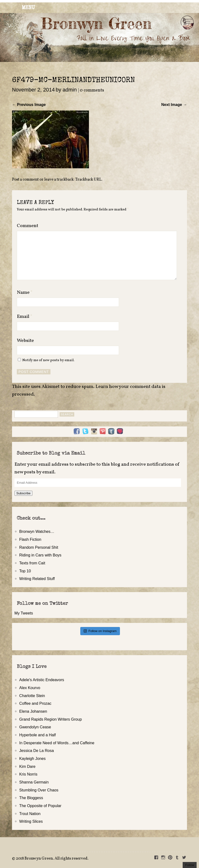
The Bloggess (31, 798)
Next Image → (174, 104)
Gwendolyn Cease (35, 727)
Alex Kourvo (30, 688)
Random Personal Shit (39, 547)
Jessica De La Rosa (37, 751)
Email (25, 317)
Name (25, 293)
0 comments (92, 90)
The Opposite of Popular (40, 806)
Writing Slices (31, 821)
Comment (28, 226)
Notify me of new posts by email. (48, 360)
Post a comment (25, 180)
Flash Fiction (30, 539)
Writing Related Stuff (37, 579)
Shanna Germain (34, 782)
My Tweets (24, 613)
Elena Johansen (33, 711)
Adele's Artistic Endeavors (42, 680)
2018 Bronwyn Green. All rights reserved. (52, 859)
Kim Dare (27, 766)
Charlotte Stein (32, 696)
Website (25, 341)
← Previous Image (29, 104)
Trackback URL (88, 180)
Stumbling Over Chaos (39, 790)
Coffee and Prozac (35, 703)
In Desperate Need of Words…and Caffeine (57, 743)
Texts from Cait (32, 563)
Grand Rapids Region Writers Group (51, 719)
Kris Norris (28, 774)
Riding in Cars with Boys (40, 555)
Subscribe (23, 493)
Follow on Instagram (100, 631)
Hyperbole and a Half (37, 735)
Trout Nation (30, 814)
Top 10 (25, 571)
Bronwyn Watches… (37, 531)
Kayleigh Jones (32, 758)
